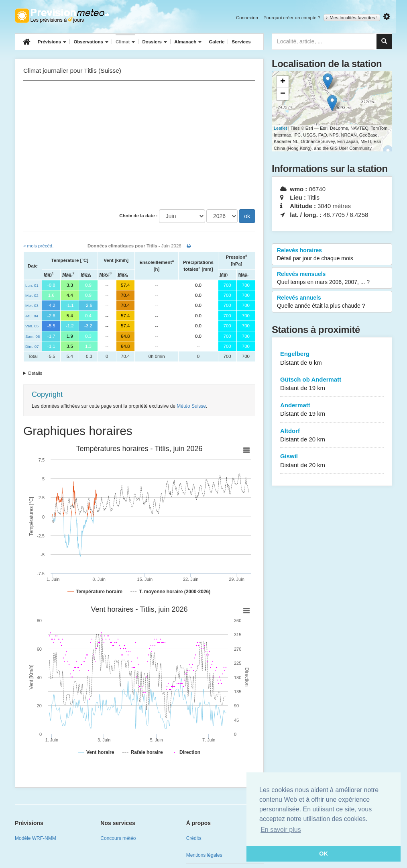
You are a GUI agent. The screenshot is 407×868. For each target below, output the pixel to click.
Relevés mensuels (332, 278)
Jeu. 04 (32, 316)
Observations (91, 42)
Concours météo (118, 838)
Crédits (194, 838)
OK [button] (324, 854)
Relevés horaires (332, 255)
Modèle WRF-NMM (36, 838)
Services (241, 42)
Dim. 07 (32, 346)
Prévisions (52, 42)
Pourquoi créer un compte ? (292, 18)
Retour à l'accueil (62, 16)
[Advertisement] (139, 145)
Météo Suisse (191, 406)
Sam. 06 (33, 336)
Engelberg (332, 358)
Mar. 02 (32, 295)
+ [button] (283, 82)
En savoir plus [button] (281, 830)
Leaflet (280, 128)
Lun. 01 (32, 285)
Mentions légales (204, 855)
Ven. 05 (32, 326)
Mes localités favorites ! (352, 18)
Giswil (332, 461)
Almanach (188, 42)
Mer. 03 (32, 305)
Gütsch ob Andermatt (332, 384)
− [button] (283, 94)
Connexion (247, 18)
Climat (125, 42)
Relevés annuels (332, 302)
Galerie (217, 42)
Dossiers (155, 42)
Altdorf (332, 436)
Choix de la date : (138, 216)
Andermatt (332, 410)
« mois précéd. (38, 246)
